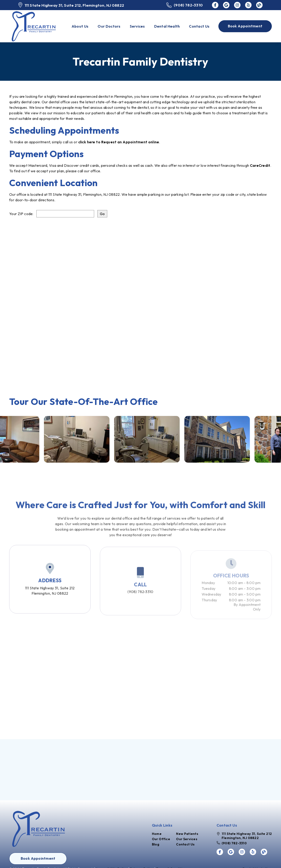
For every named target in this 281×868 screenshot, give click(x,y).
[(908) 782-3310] (185, 5)
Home (157, 834)
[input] (65, 214)
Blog (156, 844)
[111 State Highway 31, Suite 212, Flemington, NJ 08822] (71, 5)
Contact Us (199, 26)
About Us (80, 26)
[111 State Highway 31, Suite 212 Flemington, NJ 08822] (244, 836)
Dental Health (167, 26)
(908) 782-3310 (140, 600)
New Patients (187, 834)
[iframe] (140, 300)
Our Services (187, 839)
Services (137, 26)
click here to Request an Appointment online (119, 142)
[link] (215, 5)
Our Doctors (109, 26)
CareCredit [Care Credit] (260, 165)
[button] (245, 26)
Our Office (161, 839)
